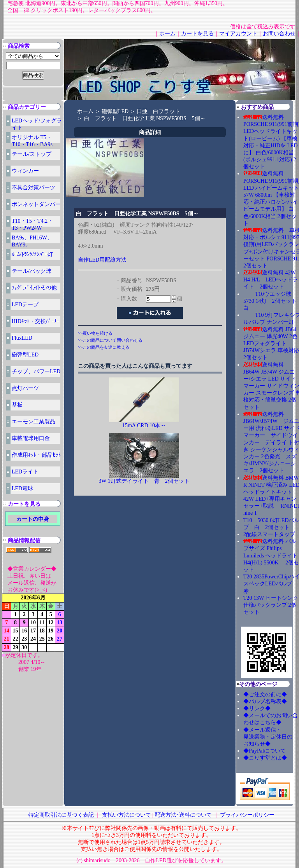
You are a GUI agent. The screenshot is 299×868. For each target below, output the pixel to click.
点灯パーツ (25, 388)
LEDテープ (25, 305)
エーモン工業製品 (33, 422)
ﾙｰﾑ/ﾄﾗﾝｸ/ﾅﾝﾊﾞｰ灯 (32, 254)
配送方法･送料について (183, 815)
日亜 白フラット (158, 111)
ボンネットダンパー (36, 204)
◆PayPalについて (265, 751)
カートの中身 (33, 519)
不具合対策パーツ (33, 188)
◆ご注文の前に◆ (265, 694)
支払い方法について (127, 815)
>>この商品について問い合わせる (110, 340)
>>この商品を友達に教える (104, 347)
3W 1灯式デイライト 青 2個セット (144, 481)
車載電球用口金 (31, 438)
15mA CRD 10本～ (144, 425)
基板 (17, 405)
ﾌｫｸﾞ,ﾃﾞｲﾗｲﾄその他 (34, 288)
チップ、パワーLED (36, 371)
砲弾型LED (25, 355)
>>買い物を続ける (95, 333)
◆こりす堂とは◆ (265, 758)
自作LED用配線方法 (102, 260)
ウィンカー (25, 171)
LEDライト (25, 472)
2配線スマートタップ (269, 534)
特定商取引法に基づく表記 (61, 815)
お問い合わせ (279, 34)
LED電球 (22, 488)
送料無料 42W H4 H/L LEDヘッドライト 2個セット (271, 280)
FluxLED (22, 338)
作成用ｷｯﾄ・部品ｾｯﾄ (36, 455)
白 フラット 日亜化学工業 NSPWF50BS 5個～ (145, 118)
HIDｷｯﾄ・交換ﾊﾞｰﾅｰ (36, 321)
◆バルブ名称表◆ (265, 701)
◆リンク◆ (257, 708)
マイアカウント (238, 34)
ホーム (167, 34)
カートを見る (197, 34)
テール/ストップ (32, 154)
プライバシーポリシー (247, 815)
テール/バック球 (32, 271)
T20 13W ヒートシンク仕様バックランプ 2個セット (271, 605)
